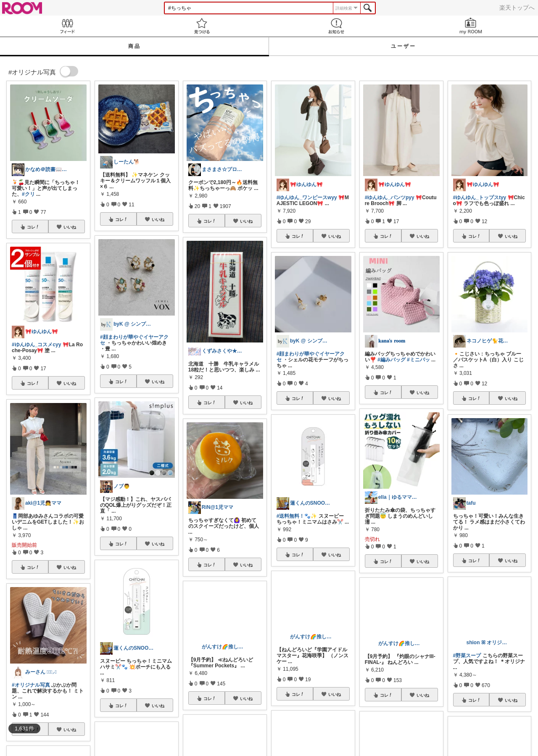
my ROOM (471, 26)
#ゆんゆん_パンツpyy (390, 198)
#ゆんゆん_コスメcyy (36, 345)
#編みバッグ (392, 360)
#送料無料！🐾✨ (297, 516)
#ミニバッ (418, 360)
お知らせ (336, 26)
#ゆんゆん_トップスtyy (480, 198)
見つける (202, 26)
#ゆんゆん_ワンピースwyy (307, 198)
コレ (33, 227)
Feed (67, 26)
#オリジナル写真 (31, 685)
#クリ (28, 194)
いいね (70, 227)
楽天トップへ (517, 8)
